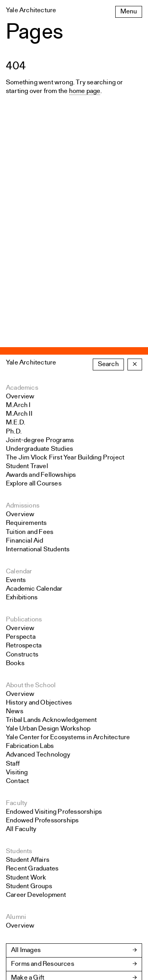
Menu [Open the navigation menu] (129, 12)
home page (85, 91)
